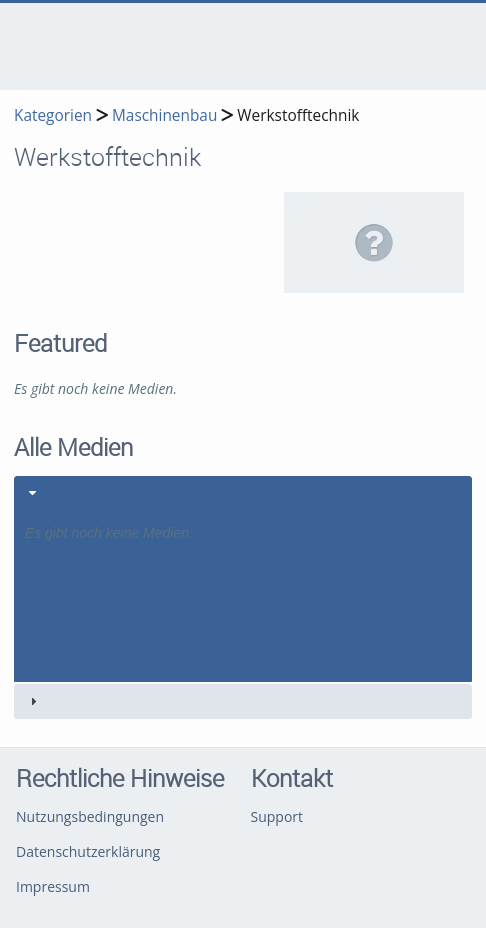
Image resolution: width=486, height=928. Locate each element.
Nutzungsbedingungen (90, 816)
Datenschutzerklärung (88, 851)
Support (277, 816)
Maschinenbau (164, 115)
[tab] (243, 579)
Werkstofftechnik (298, 115)
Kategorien (53, 115)
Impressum (53, 886)
